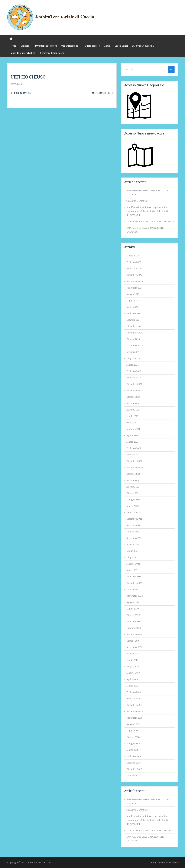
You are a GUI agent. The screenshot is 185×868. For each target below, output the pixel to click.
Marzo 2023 (132, 442)
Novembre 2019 (134, 634)
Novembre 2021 (135, 525)
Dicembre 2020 (134, 583)
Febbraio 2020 (134, 622)
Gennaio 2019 (133, 699)
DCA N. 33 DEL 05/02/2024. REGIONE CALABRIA (145, 230)
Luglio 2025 (132, 301)
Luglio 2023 (132, 416)
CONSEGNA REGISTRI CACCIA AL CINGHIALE (150, 222)
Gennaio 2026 (134, 269)
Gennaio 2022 (134, 512)
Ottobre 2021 (133, 532)
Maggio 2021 (133, 564)
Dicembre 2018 (134, 705)
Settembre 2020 (135, 596)
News (107, 46)
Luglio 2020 (133, 609)
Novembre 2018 (135, 711)
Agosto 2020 (133, 602)
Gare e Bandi (121, 46)
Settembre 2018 (134, 718)
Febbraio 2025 (134, 313)
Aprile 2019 (132, 679)
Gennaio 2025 (134, 320)
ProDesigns (171, 863)
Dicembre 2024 (134, 326)
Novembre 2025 (135, 281)
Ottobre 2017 (133, 776)
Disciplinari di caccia (143, 46)
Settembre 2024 (135, 346)
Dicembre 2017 (134, 769)
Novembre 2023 (135, 390)
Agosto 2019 (133, 654)
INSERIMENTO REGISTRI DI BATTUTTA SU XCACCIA (149, 193)
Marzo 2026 (133, 256)
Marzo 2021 (132, 570)
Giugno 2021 (133, 557)
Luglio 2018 (132, 731)
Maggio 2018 (133, 744)
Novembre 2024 (135, 333)
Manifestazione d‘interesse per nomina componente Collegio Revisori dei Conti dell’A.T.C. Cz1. (147, 211)
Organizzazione (70, 46)
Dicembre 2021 (134, 519)
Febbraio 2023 (134, 448)
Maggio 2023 (133, 429)
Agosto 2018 (133, 724)
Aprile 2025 (132, 307)
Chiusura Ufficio (22, 93)
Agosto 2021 (133, 545)
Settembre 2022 (135, 480)
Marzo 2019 (132, 686)
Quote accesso (92, 46)
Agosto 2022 (133, 487)
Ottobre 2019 (133, 641)
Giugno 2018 (133, 737)
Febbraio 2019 (134, 692)
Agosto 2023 (133, 410)
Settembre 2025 (135, 288)
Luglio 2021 (132, 551)
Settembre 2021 (134, 538)
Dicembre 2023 (134, 384)
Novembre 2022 (135, 468)
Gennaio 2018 (134, 763)
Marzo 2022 (133, 506)
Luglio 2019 (132, 660)
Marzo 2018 (132, 750)
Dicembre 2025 (134, 275)
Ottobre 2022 (133, 474)
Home (13, 46)
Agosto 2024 (133, 352)
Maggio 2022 (133, 500)
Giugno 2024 (133, 358)
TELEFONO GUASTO (137, 201)
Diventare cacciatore (46, 46)
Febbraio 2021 (134, 577)
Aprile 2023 (132, 435)
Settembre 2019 (134, 647)
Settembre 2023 (134, 403)
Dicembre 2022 (134, 461)
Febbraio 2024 (134, 371)
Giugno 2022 (133, 493)
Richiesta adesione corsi (52, 53)
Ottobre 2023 (133, 397)
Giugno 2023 (133, 423)
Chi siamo (26, 46)
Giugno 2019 (133, 666)
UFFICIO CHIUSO (102, 93)
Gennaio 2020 (134, 628)
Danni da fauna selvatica (22, 53)
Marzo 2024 (133, 365)
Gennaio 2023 (134, 455)
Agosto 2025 (133, 294)
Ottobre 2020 (133, 589)
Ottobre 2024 (133, 339)
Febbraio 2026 (134, 262)
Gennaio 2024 (134, 378)
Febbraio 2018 (134, 756)
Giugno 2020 (133, 615)
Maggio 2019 (133, 673)
